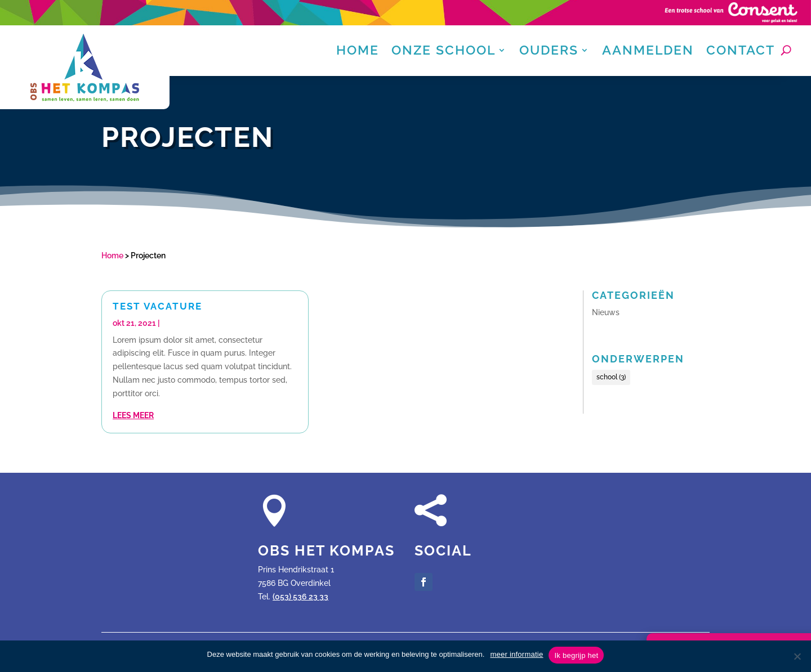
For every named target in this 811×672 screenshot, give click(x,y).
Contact (741, 52)
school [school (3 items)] (611, 377)
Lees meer (133, 415)
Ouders (549, 52)
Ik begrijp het (576, 655)
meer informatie (516, 654)
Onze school (444, 52)
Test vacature (157, 306)
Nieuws (606, 312)
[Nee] (797, 656)
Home (358, 52)
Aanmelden (648, 52)
